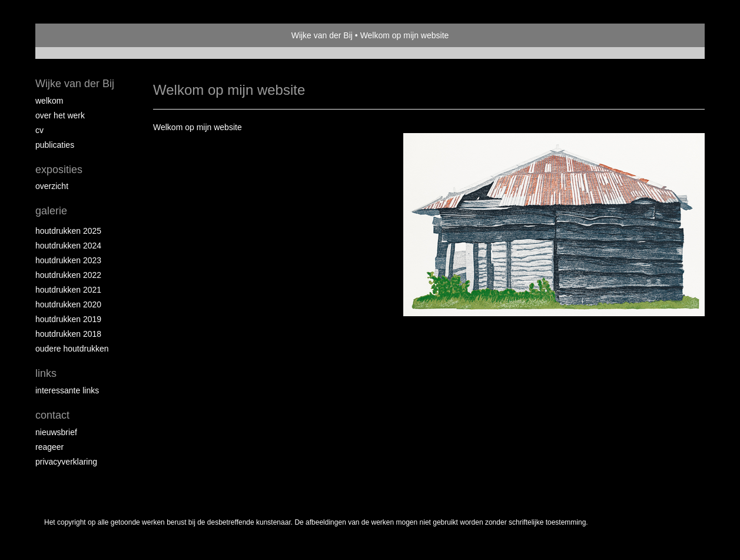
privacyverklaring (66, 462)
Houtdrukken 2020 (68, 304)
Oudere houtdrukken (72, 349)
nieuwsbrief (56, 432)
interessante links (67, 390)
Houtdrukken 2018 (68, 334)
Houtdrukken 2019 (68, 319)
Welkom (49, 101)
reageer (49, 447)
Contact (52, 415)
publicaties (55, 145)
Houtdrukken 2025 (68, 231)
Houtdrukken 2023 (68, 260)
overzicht (52, 186)
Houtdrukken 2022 (68, 275)
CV (39, 130)
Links (46, 373)
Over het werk (60, 115)
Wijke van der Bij (322, 35)
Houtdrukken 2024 (68, 246)
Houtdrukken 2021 (68, 290)
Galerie (51, 211)
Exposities (59, 170)
